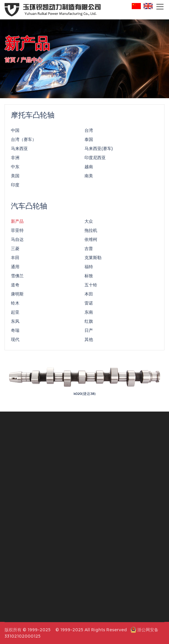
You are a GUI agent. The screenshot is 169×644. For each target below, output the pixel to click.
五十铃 (91, 286)
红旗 (89, 322)
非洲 (15, 158)
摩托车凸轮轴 (33, 116)
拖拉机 (91, 231)
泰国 (89, 140)
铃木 (15, 304)
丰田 (15, 259)
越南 (89, 168)
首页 (10, 59)
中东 (15, 168)
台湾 (89, 131)
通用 (15, 268)
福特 (89, 268)
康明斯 (17, 295)
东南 (89, 313)
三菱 (15, 249)
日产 (89, 331)
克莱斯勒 (93, 259)
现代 (15, 340)
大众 (89, 222)
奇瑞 (15, 331)
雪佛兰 (17, 277)
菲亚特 (17, 231)
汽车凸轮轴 (29, 207)
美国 (15, 177)
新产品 (17, 222)
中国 (15, 131)
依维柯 (91, 240)
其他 (89, 340)
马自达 (17, 240)
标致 (89, 277)
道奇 (15, 286)
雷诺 (89, 304)
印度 (15, 186)
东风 (15, 322)
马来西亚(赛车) (99, 149)
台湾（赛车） (24, 140)
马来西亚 (19, 149)
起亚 (15, 313)
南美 (89, 177)
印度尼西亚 (95, 158)
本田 (89, 295)
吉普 (89, 249)
